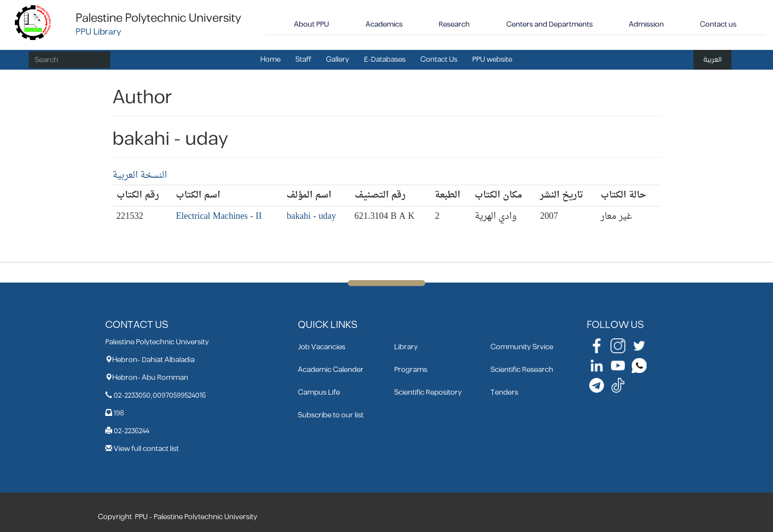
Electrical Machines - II (219, 217)
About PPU (311, 24)
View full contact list (146, 449)
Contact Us (439, 60)
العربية (712, 60)
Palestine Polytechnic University (158, 18)
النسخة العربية (140, 176)
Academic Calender (331, 370)
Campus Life (319, 392)
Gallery (338, 60)
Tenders (504, 392)
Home (270, 60)
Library (406, 347)
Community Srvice (522, 347)
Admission (646, 24)
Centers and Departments (549, 24)
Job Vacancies (322, 347)
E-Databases (385, 60)
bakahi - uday (311, 217)
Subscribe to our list (331, 415)
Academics (384, 24)
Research (454, 24)
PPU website (492, 60)
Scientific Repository (428, 392)
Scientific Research (522, 370)
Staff (303, 60)
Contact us (718, 24)
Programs (411, 370)
